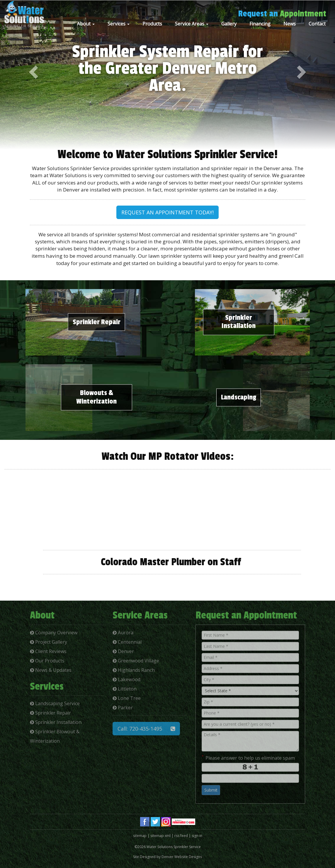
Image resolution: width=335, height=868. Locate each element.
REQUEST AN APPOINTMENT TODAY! (167, 212)
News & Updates (51, 670)
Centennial (127, 642)
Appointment (303, 14)
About (86, 24)
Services (119, 24)
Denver (123, 651)
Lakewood (126, 679)
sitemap (140, 836)
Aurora (123, 633)
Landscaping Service (55, 703)
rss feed (181, 836)
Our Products (47, 661)
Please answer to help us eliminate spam (248, 757)
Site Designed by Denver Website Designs (167, 857)
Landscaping (239, 397)
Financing (260, 24)
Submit (211, 790)
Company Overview (54, 633)
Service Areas (192, 24)
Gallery (229, 24)
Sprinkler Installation (239, 322)
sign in (197, 836)
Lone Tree (127, 698)
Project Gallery (49, 642)
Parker (123, 708)
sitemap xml (160, 836)
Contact (317, 24)
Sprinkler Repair (97, 322)
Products (152, 24)
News (290, 24)
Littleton (125, 689)
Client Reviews (48, 651)
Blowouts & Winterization (96, 397)
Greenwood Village (136, 661)
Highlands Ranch (134, 670)
